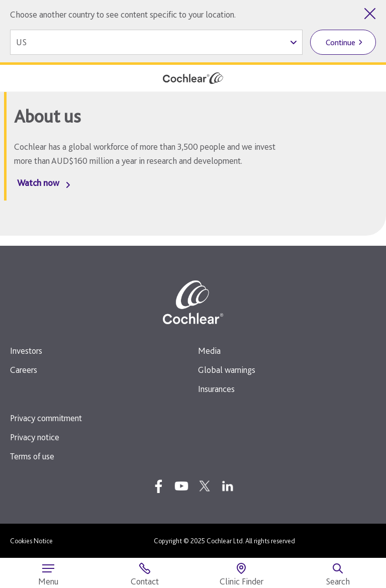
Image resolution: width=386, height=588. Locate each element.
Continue (341, 42)
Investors (26, 351)
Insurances (216, 389)
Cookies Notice (31, 541)
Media (209, 351)
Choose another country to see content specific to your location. (123, 14)
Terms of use (32, 456)
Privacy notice (35, 437)
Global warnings (227, 370)
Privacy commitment (46, 418)
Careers (24, 370)
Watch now (38, 183)
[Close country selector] (370, 14)
